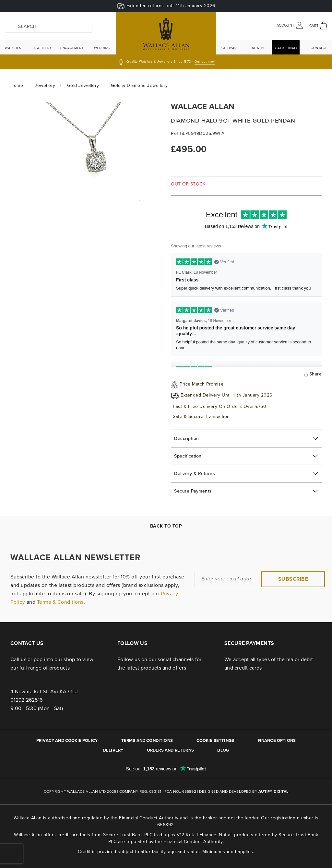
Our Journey (205, 61)
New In (258, 48)
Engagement (72, 48)
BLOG (223, 750)
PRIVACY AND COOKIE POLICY (67, 740)
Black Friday (286, 48)
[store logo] (166, 35)
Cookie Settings (215, 740)
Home (17, 85)
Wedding (102, 48)
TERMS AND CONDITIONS (147, 740)
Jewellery (42, 48)
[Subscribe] (293, 579)
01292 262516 (26, 700)
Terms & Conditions (60, 602)
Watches (13, 48)
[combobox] (49, 26)
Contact (319, 48)
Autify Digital (273, 791)
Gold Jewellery (83, 85)
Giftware (230, 48)
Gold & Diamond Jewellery (139, 85)
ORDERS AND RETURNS (170, 750)
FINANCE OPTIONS (277, 740)
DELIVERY (113, 750)
